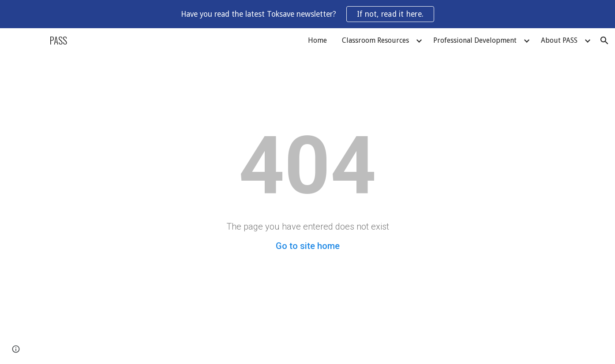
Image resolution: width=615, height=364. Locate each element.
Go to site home (308, 246)
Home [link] (317, 40)
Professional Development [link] (475, 40)
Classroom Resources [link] (375, 40)
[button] (604, 41)
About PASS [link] (559, 40)
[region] (307, 14)
